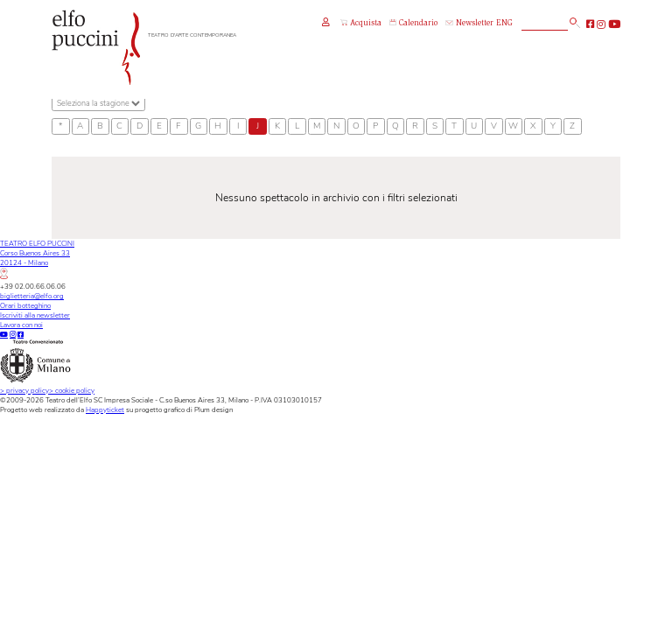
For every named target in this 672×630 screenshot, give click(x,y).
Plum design (213, 410)
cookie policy (72, 391)
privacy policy (24, 391)
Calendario (413, 24)
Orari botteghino (25, 306)
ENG (504, 24)
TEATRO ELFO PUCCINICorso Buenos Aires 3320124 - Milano (37, 259)
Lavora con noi (21, 325)
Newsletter (469, 24)
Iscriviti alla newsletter (35, 315)
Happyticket (105, 410)
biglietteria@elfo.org (32, 296)
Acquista (361, 24)
